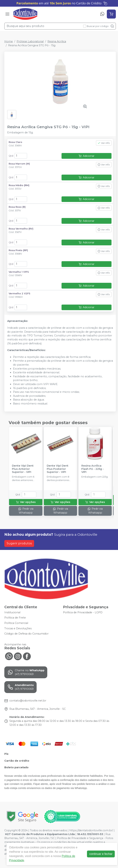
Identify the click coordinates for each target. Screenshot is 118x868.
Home (9, 41)
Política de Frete (15, 618)
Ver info (104, 143)
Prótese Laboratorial (30, 41)
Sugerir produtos (19, 543)
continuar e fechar (101, 854)
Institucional (12, 612)
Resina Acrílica (57, 41)
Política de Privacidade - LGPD (83, 612)
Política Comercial (16, 623)
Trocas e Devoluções (18, 628)
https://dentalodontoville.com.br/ (91, 830)
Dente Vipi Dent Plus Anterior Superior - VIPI (23, 469)
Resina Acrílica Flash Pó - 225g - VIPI (93, 469)
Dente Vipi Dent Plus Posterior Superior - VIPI (58, 469)
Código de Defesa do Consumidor (26, 634)
